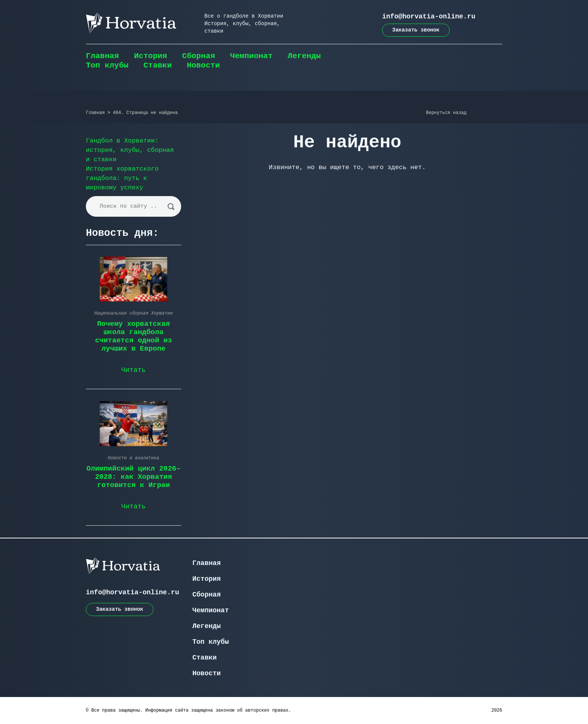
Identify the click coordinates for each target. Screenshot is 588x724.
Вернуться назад (446, 113)
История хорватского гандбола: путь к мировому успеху (122, 178)
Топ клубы (107, 65)
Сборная (198, 56)
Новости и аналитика (134, 458)
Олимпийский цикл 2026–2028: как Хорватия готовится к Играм (134, 477)
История (150, 56)
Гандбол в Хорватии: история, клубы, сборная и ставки (130, 150)
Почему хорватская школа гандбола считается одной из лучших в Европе (133, 336)
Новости (203, 65)
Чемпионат (251, 56)
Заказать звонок (416, 30)
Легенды (304, 56)
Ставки (157, 65)
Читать (134, 370)
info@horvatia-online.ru (429, 16)
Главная (102, 56)
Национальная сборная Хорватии (134, 313)
